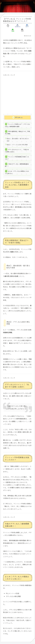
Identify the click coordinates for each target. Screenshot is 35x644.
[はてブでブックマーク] (27, 26)
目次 (16, 117)
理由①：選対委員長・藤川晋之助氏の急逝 (18, 140)
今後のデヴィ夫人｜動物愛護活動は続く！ (17, 165)
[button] (22, 30)
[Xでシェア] (8, 26)
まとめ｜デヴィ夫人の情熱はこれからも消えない (17, 172)
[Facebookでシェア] (17, 26)
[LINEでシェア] (13, 30)
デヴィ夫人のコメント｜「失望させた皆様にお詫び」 (17, 151)
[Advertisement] (17, 94)
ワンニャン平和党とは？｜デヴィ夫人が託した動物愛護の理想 (17, 125)
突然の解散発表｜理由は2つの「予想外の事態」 (17, 132)
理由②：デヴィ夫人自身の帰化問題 (17, 145)
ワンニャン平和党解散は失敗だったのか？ (17, 158)
